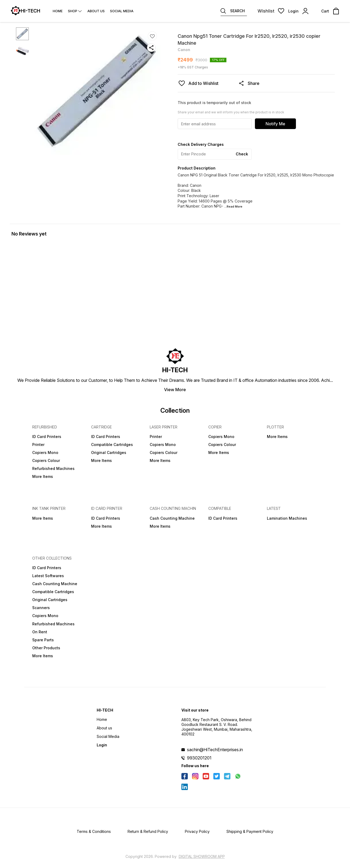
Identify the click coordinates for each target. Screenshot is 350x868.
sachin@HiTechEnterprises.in (215, 750)
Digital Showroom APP (202, 856)
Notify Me (275, 124)
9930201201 (199, 758)
